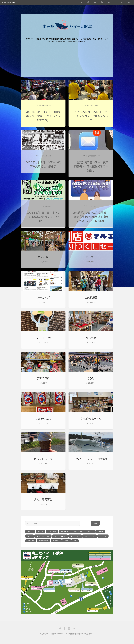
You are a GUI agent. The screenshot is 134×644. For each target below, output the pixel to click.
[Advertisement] (79, 59)
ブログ (30, 536)
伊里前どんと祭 (78, 532)
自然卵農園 (91, 298)
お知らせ (43, 257)
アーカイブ (43, 298)
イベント (30, 532)
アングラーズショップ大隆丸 (91, 459)
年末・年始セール (90, 536)
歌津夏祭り (56, 541)
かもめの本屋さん (91, 419)
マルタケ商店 (43, 419)
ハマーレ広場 (43, 338)
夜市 (75, 541)
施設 (91, 378)
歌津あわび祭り (44, 541)
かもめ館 (91, 338)
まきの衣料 (43, 378)
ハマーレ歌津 (52, 532)
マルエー (91, 257)
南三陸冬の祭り (75, 536)
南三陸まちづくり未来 (43, 536)
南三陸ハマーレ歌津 (9, 2)
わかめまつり (65, 532)
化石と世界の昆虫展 (60, 536)
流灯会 (67, 541)
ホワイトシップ (43, 459)
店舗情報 (100, 532)
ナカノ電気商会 (43, 499)
